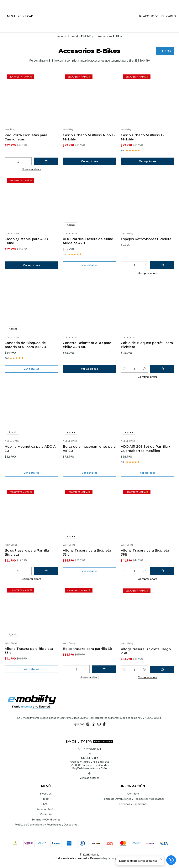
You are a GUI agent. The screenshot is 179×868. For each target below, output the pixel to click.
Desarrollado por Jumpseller (107, 861)
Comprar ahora (31, 170)
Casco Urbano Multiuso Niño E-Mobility (88, 138)
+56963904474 (89, 752)
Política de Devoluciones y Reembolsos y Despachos (46, 828)
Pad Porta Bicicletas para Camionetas (26, 138)
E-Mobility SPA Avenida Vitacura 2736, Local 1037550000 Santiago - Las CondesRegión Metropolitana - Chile (90, 765)
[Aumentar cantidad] (35, 162)
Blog (46, 802)
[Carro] (168, 16)
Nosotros (46, 797)
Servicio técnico (46, 812)
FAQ (46, 807)
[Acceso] (149, 16)
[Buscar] (25, 16)
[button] (165, 51)
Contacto (46, 817)
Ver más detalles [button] (89, 779)
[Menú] (9, 16)
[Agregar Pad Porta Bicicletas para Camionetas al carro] (50, 162)
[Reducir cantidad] (8, 162)
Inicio (60, 37)
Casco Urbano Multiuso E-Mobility (143, 138)
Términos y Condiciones (46, 823)
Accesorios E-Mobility (80, 37)
